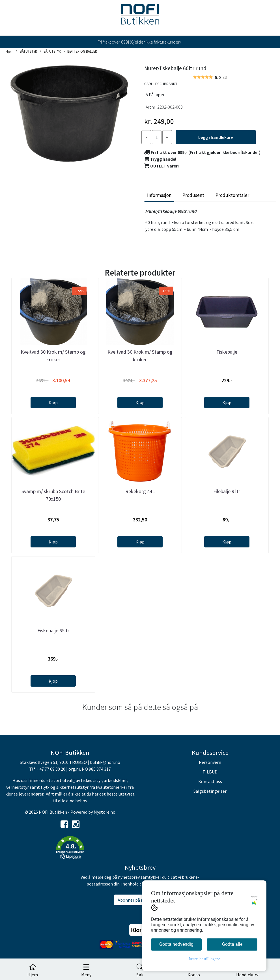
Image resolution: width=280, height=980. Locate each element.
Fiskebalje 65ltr (53, 630)
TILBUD (210, 772)
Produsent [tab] (193, 195)
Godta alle (232, 944)
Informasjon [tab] (159, 195)
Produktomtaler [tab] (232, 195)
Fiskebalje (227, 352)
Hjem (10, 51)
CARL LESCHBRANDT (161, 84)
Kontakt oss (210, 781)
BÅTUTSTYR (27, 51)
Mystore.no (105, 812)
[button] (70, 849)
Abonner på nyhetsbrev (140, 900)
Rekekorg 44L (140, 491)
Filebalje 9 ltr (227, 491)
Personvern (210, 762)
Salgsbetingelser (210, 791)
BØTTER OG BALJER (80, 51)
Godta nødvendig (176, 944)
